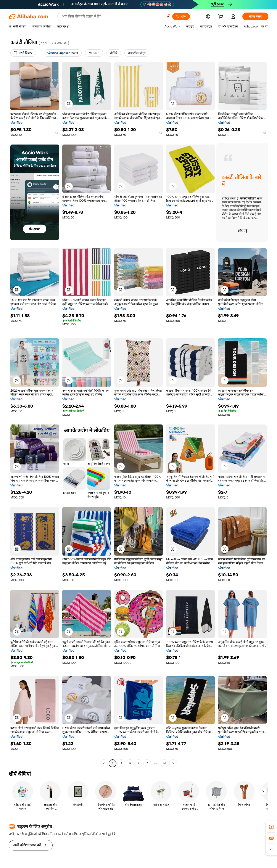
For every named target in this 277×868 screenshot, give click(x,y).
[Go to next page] (173, 763)
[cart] (221, 17)
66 (164, 763)
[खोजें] (181, 16)
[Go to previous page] (104, 763)
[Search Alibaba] (112, 16)
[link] (271, 827)
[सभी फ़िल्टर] (23, 53)
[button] (168, 16)
